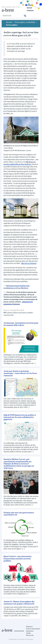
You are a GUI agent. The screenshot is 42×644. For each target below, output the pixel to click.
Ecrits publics (12, 25)
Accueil (9, 22)
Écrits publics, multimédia (25, 22)
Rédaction (29, 627)
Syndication (30, 631)
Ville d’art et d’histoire (29, 263)
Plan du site (30, 635)
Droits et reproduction (33, 629)
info (12, 315)
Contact (29, 5)
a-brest (8, 10)
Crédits (28, 633)
